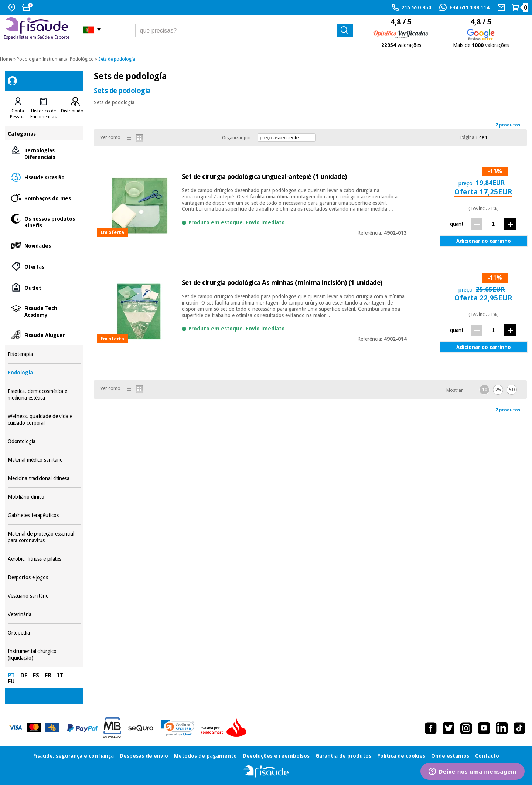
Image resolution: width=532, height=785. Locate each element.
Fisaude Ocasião (45, 177)
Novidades (45, 245)
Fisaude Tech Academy (45, 311)
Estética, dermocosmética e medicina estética (45, 395)
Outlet (45, 287)
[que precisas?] (245, 30)
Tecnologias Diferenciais (45, 153)
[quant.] (493, 224)
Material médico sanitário (45, 460)
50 (512, 390)
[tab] (18, 108)
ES (36, 675)
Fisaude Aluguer (45, 335)
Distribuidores (75, 111)
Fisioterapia (45, 354)
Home (6, 59)
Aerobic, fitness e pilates (45, 559)
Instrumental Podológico (68, 59)
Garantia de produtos (343, 756)
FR (48, 675)
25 (498, 390)
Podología (27, 59)
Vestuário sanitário (45, 596)
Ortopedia (45, 633)
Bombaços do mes (45, 198)
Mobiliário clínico (45, 497)
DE (24, 675)
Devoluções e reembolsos (276, 756)
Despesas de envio (144, 756)
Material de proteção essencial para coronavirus (45, 537)
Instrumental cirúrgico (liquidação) (45, 655)
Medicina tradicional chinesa (45, 478)
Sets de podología (117, 59)
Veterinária (45, 614)
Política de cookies (401, 756)
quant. (457, 224)
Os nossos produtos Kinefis (45, 222)
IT (60, 675)
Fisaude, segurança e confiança (74, 756)
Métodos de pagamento (205, 756)
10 (484, 390)
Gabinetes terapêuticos (45, 515)
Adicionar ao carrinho (484, 241)
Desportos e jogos (45, 577)
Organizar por (237, 138)
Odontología (45, 441)
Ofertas (45, 266)
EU (11, 681)
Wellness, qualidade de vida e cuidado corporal (45, 420)
